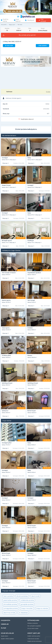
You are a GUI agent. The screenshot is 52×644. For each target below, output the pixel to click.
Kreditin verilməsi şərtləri (34, 636)
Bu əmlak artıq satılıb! (27, 35)
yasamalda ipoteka (10, 600)
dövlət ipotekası (22, 596)
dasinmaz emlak (9, 613)
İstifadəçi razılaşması (33, 623)
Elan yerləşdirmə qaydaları (34, 626)
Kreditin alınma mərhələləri (35, 641)
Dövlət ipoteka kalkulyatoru (26, 129)
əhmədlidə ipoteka (10, 604)
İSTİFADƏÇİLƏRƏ (33, 620)
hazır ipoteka (8, 596)
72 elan (48, 92)
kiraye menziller (27, 608)
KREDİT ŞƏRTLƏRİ (34, 633)
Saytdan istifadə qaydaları (7, 639)
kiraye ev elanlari (42, 608)
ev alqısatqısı (23, 613)
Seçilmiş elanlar (6, 20)
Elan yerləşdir (43, 20)
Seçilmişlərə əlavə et (27, 119)
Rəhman (9, 92)
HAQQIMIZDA (6, 620)
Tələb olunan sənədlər (33, 639)
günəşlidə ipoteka (27, 604)
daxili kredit (36, 596)
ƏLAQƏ (3, 628)
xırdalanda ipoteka (27, 600)
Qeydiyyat (31, 20)
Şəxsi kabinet (18, 20)
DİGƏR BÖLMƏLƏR (7, 633)
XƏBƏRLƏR (5, 624)
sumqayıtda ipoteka (11, 608)
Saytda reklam (5, 636)
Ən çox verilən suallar (33, 628)
